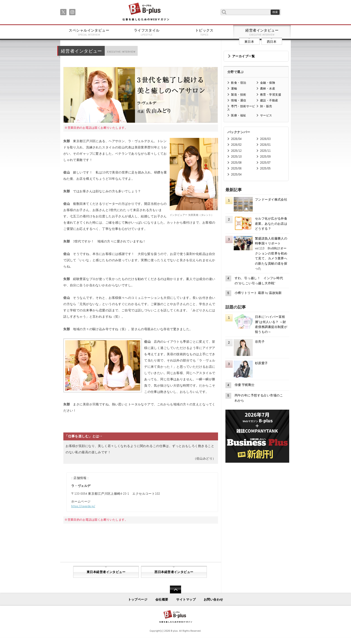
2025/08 (236, 163)
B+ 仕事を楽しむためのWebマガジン (146, 12)
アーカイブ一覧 (243, 56)
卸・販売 (266, 106)
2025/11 (265, 151)
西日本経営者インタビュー (174, 572)
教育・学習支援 (271, 95)
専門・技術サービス (241, 108)
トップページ (138, 599)
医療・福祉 (239, 115)
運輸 (234, 89)
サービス (266, 115)
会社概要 (162, 599)
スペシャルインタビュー (89, 32)
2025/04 (236, 174)
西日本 (272, 42)
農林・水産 (268, 89)
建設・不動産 (269, 100)
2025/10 (236, 157)
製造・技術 (239, 95)
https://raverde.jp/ (83, 506)
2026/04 (236, 139)
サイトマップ (186, 599)
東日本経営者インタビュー (106, 572)
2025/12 (236, 151)
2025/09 (265, 157)
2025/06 (236, 168)
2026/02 (236, 145)
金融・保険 (268, 83)
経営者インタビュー (262, 32)
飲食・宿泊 (239, 83)
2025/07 (265, 163)
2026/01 (265, 145)
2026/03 (265, 139)
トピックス (204, 32)
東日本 (249, 42)
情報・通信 (239, 100)
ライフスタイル (147, 32)
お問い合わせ (213, 599)
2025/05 (265, 168)
